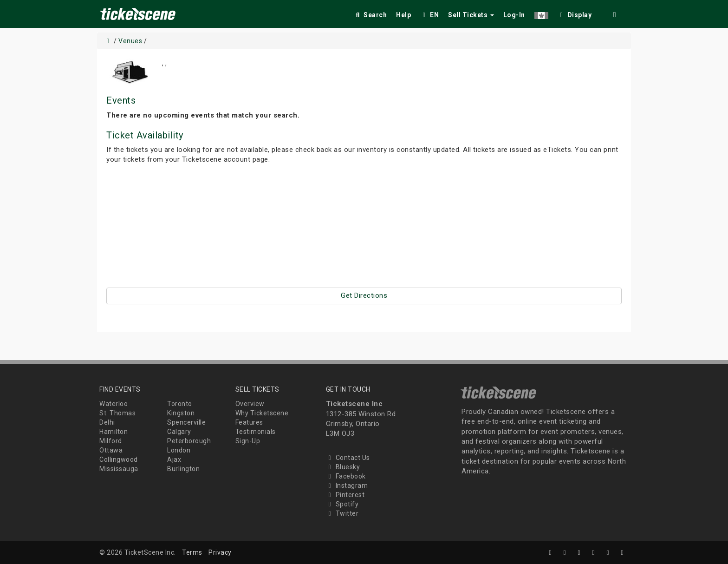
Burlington (183, 469)
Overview (250, 404)
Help (403, 15)
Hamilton (114, 432)
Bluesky (343, 467)
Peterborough (189, 441)
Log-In (514, 15)
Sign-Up (248, 441)
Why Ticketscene (262, 413)
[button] (541, 13)
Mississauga (119, 469)
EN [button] (429, 15)
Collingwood (119, 459)
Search (370, 15)
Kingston (181, 413)
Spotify (342, 504)
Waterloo (114, 404)
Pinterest (345, 495)
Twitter (342, 513)
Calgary (179, 432)
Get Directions (364, 295)
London (179, 450)
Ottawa (111, 450)
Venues (130, 41)
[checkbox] (575, 13)
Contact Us (348, 458)
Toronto (180, 404)
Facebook (346, 476)
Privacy (220, 552)
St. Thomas (117, 413)
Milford (111, 441)
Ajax (174, 459)
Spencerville (186, 422)
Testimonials (256, 432)
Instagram (347, 485)
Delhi (107, 422)
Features (249, 422)
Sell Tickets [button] (471, 15)
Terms (192, 552)
